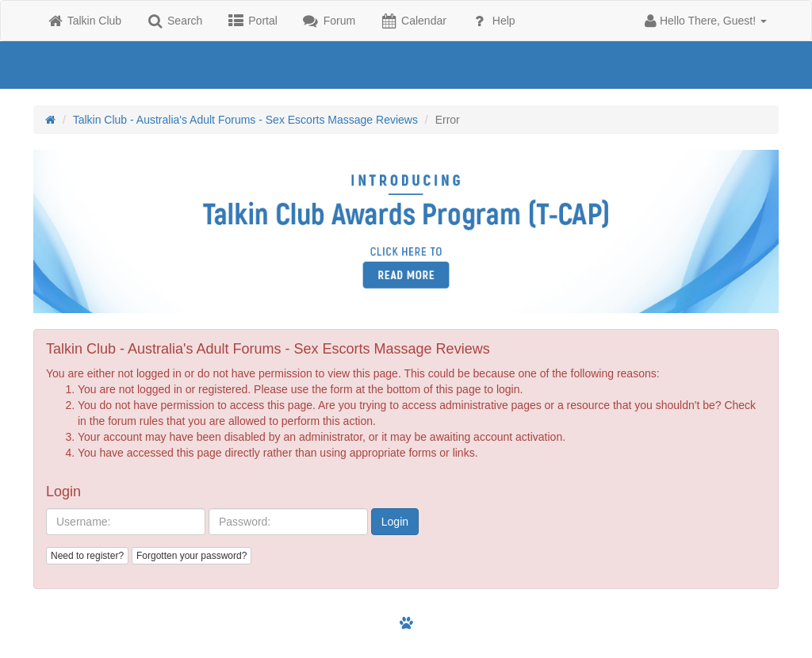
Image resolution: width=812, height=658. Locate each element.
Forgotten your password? (192, 556)
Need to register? (87, 556)
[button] (706, 21)
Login (395, 522)
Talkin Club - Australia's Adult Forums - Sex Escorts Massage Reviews (245, 120)
